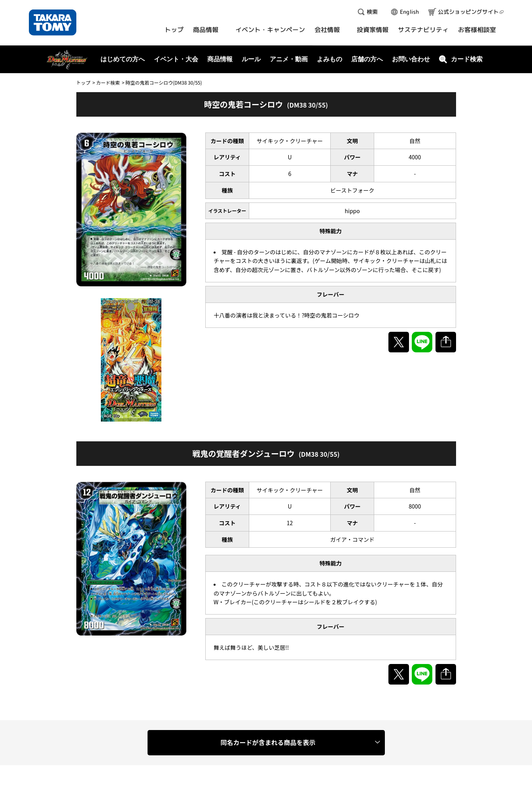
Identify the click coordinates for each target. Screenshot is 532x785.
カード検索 (108, 82)
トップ (83, 82)
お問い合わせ (411, 59)
